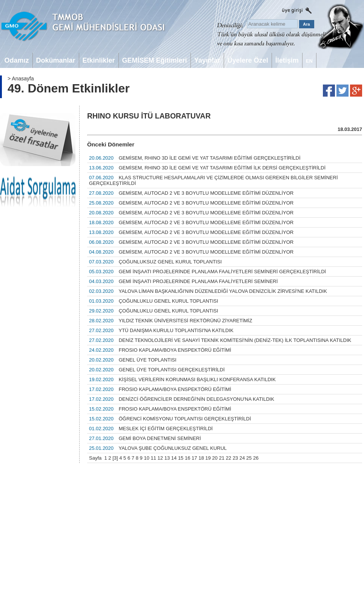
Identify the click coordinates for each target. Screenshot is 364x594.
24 (242, 458)
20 (215, 458)
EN (309, 61)
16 (187, 458)
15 (181, 458)
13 (167, 458)
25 (249, 458)
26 (256, 458)
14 (174, 458)
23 (235, 458)
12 (160, 458)
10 (146, 458)
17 (194, 458)
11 (154, 458)
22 (229, 458)
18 (201, 458)
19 (208, 458)
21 (221, 458)
